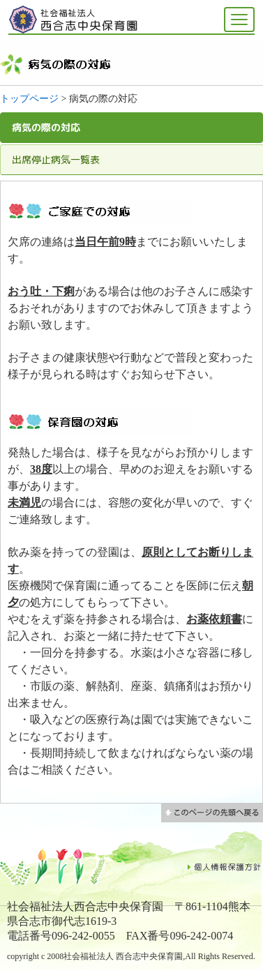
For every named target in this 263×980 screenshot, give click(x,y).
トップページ (29, 99)
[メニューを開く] (239, 20)
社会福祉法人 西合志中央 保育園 (75, 20)
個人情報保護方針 (225, 866)
